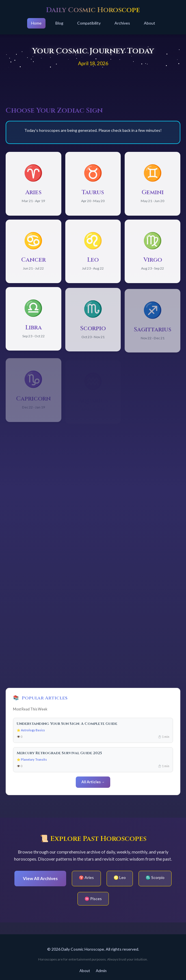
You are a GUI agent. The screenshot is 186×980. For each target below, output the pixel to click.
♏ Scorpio (155, 877)
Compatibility (89, 23)
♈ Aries (86, 877)
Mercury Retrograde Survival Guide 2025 (59, 753)
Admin (101, 971)
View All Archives (40, 878)
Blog (59, 23)
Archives (122, 23)
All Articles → (93, 782)
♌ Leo (120, 877)
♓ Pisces (93, 899)
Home (36, 23)
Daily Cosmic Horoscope (93, 10)
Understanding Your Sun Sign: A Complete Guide (67, 724)
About (150, 23)
